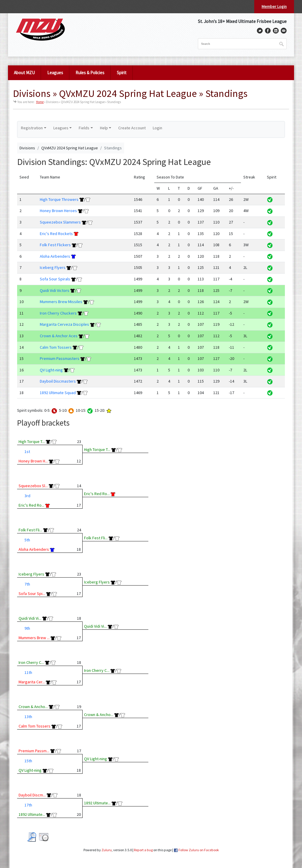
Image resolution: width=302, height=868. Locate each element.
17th (28, 805)
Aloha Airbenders (55, 256)
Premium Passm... (34, 751)
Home (40, 102)
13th (28, 717)
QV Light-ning (51, 370)
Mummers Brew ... (34, 638)
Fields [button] (84, 128)
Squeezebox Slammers (60, 222)
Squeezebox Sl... (33, 486)
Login (157, 128)
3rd (27, 496)
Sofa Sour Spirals (55, 279)
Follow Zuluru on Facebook (199, 850)
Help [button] (104, 128)
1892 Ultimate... (32, 814)
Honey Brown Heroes (58, 211)
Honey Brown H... (33, 461)
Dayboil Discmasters (58, 381)
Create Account (132, 128)
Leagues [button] (61, 128)
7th (27, 584)
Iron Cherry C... (31, 662)
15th (28, 761)
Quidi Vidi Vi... (30, 618)
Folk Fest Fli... (30, 530)
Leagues (55, 73)
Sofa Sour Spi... (32, 593)
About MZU (24, 73)
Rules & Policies (90, 73)
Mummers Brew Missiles (61, 302)
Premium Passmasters (60, 358)
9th (27, 628)
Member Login (274, 6)
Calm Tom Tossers (56, 347)
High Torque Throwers (59, 199)
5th (27, 540)
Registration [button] (32, 128)
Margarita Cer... (32, 682)
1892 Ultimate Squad (58, 393)
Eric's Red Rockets (56, 234)
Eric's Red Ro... (31, 505)
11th (28, 672)
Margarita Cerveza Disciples (64, 324)
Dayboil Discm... (32, 795)
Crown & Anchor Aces (59, 336)
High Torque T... (32, 442)
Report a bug (143, 850)
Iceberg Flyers (53, 267)
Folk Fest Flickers (55, 245)
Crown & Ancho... (33, 707)
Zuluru (107, 850)
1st (27, 452)
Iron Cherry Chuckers (58, 313)
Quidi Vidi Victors (55, 290)
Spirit (122, 73)
